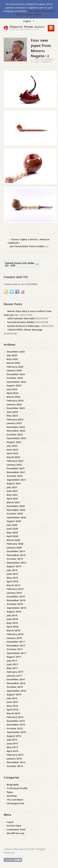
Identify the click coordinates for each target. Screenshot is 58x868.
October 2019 (15, 559)
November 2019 (16, 555)
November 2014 (16, 762)
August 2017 (14, 657)
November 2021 (16, 472)
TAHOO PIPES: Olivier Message (25, 330)
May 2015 (12, 747)
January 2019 (14, 593)
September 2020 (16, 517)
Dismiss (38, 14)
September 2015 (16, 732)
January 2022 (14, 465)
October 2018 (15, 604)
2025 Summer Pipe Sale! (21, 318)
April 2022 (12, 453)
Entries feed (14, 826)
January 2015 (14, 759)
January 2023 (14, 423)
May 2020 (12, 532)
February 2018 (15, 634)
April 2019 (12, 581)
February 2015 (15, 755)
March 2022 (13, 457)
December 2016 (16, 679)
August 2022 (14, 442)
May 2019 (12, 578)
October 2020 (15, 514)
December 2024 (16, 374)
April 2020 (12, 536)
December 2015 (16, 721)
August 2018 (14, 611)
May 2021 (12, 495)
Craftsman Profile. (17, 788)
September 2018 (16, 608)
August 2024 (14, 385)
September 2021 (16, 480)
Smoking (12, 796)
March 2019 (13, 585)
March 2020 (13, 540)
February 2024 (15, 400)
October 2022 (15, 434)
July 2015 (12, 740)
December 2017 (16, 642)
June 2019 (12, 574)
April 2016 (12, 709)
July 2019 (12, 570)
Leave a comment (42, 62)
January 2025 (14, 370)
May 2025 (12, 359)
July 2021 (12, 487)
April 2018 (12, 627)
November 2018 (16, 600)
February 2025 (15, 367)
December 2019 (16, 551)
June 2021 (12, 491)
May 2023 (12, 416)
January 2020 (14, 547)
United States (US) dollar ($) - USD (20, 264)
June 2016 (12, 702)
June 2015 (12, 743)
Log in (10, 822)
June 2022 (12, 450)
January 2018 (14, 638)
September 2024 (16, 382)
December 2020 (16, 506)
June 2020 (12, 529)
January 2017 (14, 676)
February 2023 (15, 419)
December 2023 (16, 408)
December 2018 (16, 596)
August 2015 (14, 736)
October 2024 (15, 378)
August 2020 (14, 521)
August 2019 (14, 566)
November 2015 (16, 725)
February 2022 (15, 461)
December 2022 (16, 427)
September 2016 (16, 691)
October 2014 (15, 766)
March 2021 (13, 502)
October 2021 (15, 476)
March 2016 (13, 713)
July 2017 (12, 661)
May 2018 (12, 623)
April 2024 (12, 393)
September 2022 (16, 438)
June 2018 (12, 619)
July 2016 (12, 698)
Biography (13, 784)
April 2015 (12, 751)
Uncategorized (15, 803)
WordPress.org (15, 833)
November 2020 (16, 510)
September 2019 (16, 563)
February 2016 (15, 717)
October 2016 (15, 687)
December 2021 (16, 468)
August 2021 (14, 483)
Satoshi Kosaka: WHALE (21, 322)
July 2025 (12, 355)
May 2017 (12, 668)
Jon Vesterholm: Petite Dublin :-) (30, 246)
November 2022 (16, 431)
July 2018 (12, 615)
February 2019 (15, 589)
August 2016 (14, 694)
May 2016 (12, 706)
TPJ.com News (47, 59)
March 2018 (13, 630)
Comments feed (16, 829)
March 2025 (13, 363)
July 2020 (12, 525)
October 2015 (15, 728)
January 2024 (14, 404)
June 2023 (12, 412)
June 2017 (12, 664)
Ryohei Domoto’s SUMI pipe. (24, 326)
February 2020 (15, 544)
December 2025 (16, 352)
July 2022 (12, 446)
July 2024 (12, 389)
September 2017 (16, 653)
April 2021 (12, 498)
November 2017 (16, 645)
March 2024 (13, 397)
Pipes (37, 59)
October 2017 (15, 649)
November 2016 (16, 683)
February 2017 (15, 672)
